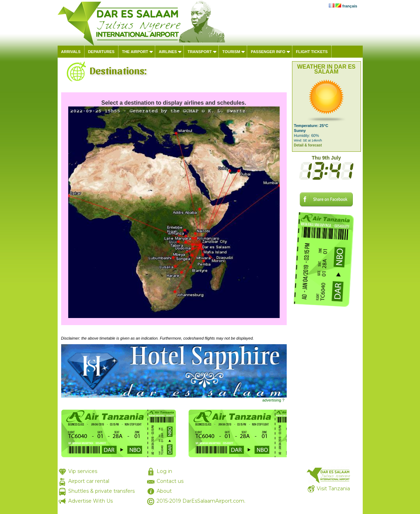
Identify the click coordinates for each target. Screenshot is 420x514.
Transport (199, 52)
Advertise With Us (91, 501)
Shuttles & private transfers (101, 491)
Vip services (83, 471)
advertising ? (273, 400)
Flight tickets (312, 52)
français (350, 6)
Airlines (168, 52)
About (164, 491)
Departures (101, 52)
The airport (135, 52)
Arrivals (71, 52)
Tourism (231, 52)
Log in (164, 471)
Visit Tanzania (333, 489)
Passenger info (268, 52)
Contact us (170, 481)
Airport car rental (89, 481)
